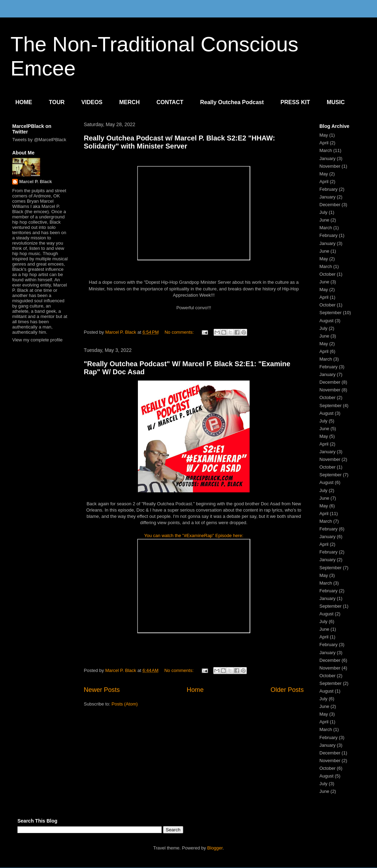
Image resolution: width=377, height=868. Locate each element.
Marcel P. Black (36, 182)
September (331, 313)
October (327, 274)
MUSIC (336, 102)
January (327, 158)
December (330, 205)
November (330, 166)
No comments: (180, 332)
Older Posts (287, 690)
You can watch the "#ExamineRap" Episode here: (194, 536)
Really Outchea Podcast (232, 102)
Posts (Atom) (125, 704)
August (326, 321)
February (328, 189)
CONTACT (170, 102)
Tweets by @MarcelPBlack (39, 140)
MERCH (130, 102)
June (324, 220)
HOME (24, 102)
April (324, 143)
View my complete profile (37, 340)
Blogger (215, 848)
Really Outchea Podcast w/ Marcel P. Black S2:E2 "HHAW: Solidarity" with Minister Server (179, 142)
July (323, 212)
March (326, 150)
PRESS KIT (295, 102)
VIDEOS (92, 102)
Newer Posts (102, 690)
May (324, 135)
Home (195, 690)
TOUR (57, 102)
